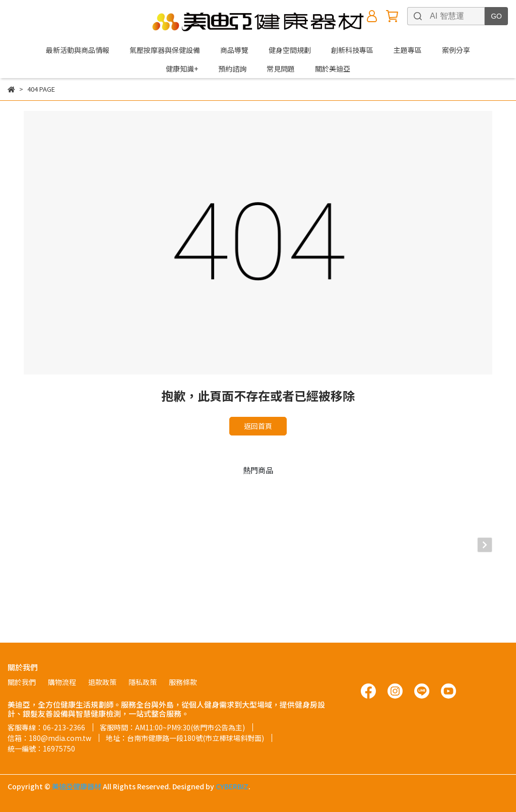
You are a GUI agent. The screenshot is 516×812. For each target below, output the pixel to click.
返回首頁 (258, 426)
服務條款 (183, 682)
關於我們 (22, 682)
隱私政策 (143, 682)
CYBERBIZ (232, 786)
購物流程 (62, 682)
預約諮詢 (232, 69)
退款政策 (102, 682)
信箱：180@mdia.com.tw (49, 738)
